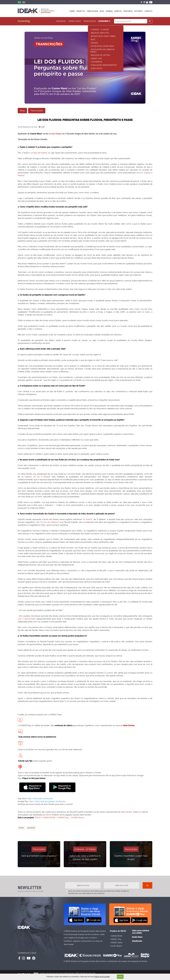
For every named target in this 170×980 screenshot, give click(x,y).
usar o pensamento (27, 619)
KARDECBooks (78, 818)
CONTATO (148, 11)
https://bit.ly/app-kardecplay (40, 799)
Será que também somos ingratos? (39, 856)
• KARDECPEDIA (116, 936)
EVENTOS (118, 11)
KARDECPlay (63, 818)
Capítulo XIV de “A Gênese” (38, 477)
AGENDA (109, 11)
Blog (22, 111)
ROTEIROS (139, 11)
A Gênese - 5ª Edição (85, 849)
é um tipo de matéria (38, 153)
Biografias (61, 21)
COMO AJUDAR (92, 11)
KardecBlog (24, 21)
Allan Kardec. (127, 812)
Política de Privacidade (102, 977)
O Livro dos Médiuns (50, 522)
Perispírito (31, 828)
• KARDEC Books (116, 942)
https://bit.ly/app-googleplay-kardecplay (47, 801)
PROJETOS (81, 11)
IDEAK (49, 815)
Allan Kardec (129, 725)
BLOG (102, 11)
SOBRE (72, 11)
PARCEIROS (128, 11)
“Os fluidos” (87, 519)
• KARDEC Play (116, 939)
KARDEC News (75, 21)
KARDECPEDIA (49, 818)
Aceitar (120, 977)
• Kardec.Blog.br (116, 946)
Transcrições (90, 21)
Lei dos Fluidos (55, 134)
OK (147, 885)
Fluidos (21, 828)
